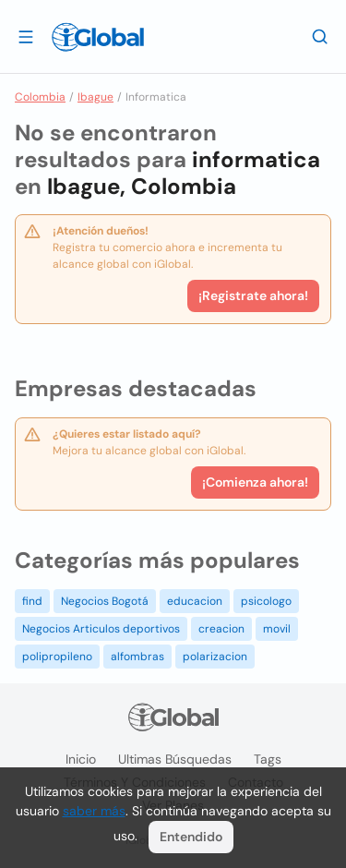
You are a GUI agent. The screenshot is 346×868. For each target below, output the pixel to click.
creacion (221, 629)
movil (277, 629)
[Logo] (98, 37)
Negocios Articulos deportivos (101, 629)
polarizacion (215, 657)
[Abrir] (26, 36)
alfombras (137, 657)
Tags (268, 759)
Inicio (81, 759)
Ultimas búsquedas (175, 759)
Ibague (95, 97)
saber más (94, 811)
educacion (195, 601)
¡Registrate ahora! (253, 295)
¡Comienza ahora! (255, 482)
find (32, 601)
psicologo (266, 601)
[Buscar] (320, 36)
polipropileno (57, 657)
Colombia (40, 97)
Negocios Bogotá (105, 601)
